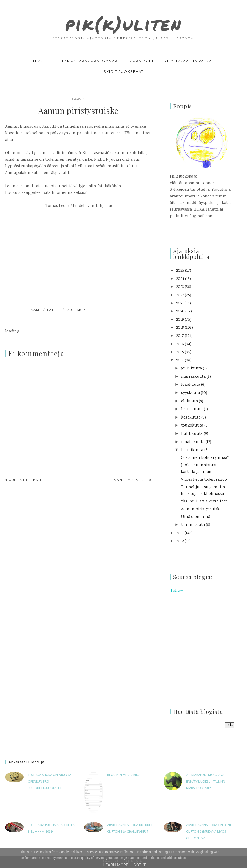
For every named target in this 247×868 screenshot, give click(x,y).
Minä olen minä (195, 517)
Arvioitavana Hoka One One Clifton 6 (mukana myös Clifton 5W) (209, 832)
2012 (180, 541)
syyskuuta (190, 393)
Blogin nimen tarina (124, 775)
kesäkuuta (191, 418)
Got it (140, 865)
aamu (37, 310)
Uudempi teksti (25, 480)
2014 (180, 361)
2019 (180, 320)
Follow (177, 591)
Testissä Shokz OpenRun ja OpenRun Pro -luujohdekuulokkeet (49, 782)
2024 (180, 279)
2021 (180, 304)
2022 (180, 295)
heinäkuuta (192, 409)
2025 (180, 271)
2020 (180, 312)
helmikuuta (192, 450)
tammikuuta (193, 525)
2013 (180, 533)
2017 (180, 336)
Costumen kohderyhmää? (205, 458)
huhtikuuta (192, 434)
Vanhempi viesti (131, 480)
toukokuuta (192, 426)
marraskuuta (193, 377)
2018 (180, 328)
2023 (180, 287)
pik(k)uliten (124, 22)
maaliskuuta (193, 442)
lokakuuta (191, 385)
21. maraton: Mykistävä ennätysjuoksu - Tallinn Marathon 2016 (206, 782)
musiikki (75, 310)
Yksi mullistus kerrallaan (204, 501)
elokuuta (189, 401)
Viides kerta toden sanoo (204, 480)
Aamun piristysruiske (201, 509)
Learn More (116, 865)
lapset (54, 310)
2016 (180, 344)
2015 (180, 352)
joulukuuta (191, 369)
